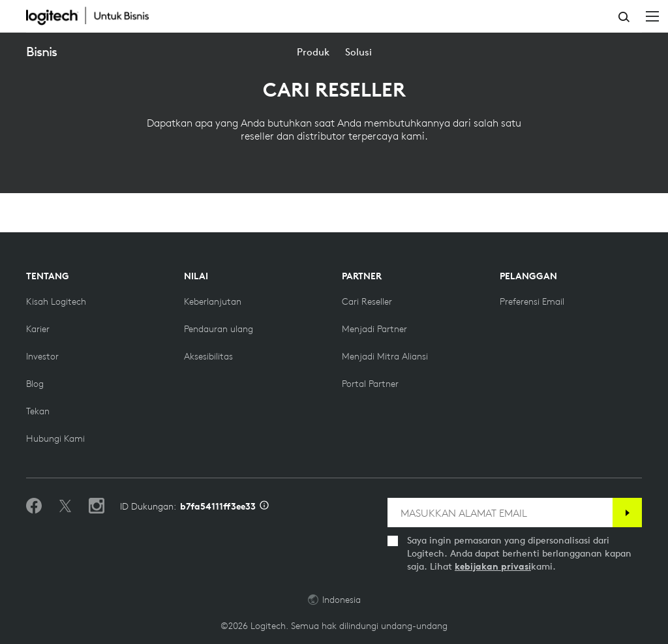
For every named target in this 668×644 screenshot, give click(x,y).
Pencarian (624, 17)
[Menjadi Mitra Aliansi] (385, 356)
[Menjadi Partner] (374, 329)
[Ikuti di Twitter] (65, 506)
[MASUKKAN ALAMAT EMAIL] (500, 513)
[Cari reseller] (367, 301)
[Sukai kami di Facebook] (34, 506)
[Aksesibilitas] (208, 356)
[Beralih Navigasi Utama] (652, 16)
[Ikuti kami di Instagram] (97, 506)
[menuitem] (313, 52)
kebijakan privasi (493, 566)
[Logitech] (95, 16)
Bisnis (41, 51)
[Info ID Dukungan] (264, 506)
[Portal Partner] (370, 384)
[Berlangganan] (627, 513)
